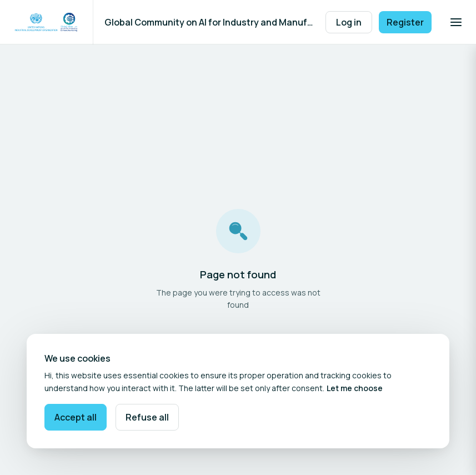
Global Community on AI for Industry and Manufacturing (209, 22)
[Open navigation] (456, 22)
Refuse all (147, 417)
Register (405, 22)
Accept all (76, 417)
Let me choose (355, 388)
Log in (349, 22)
